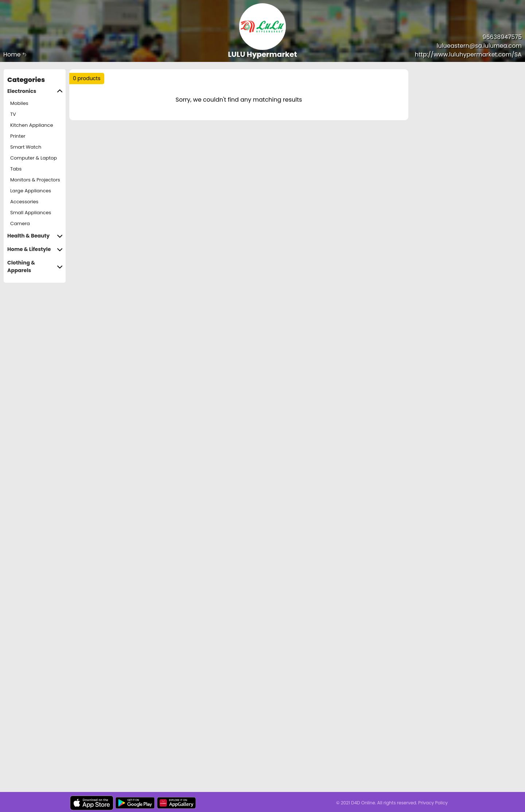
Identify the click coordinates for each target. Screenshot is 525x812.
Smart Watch (26, 147)
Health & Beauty (35, 236)
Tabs (16, 169)
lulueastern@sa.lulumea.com (479, 46)
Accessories (24, 202)
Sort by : (89, 105)
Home (15, 54)
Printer (18, 136)
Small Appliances (31, 213)
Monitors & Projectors (35, 180)
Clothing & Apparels (35, 267)
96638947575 (502, 37)
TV (13, 114)
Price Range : (200, 105)
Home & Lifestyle (35, 249)
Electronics (35, 91)
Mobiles (19, 103)
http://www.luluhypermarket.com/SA (468, 54)
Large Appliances (31, 191)
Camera (20, 223)
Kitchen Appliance (32, 125)
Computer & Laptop (34, 158)
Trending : (215, 81)
